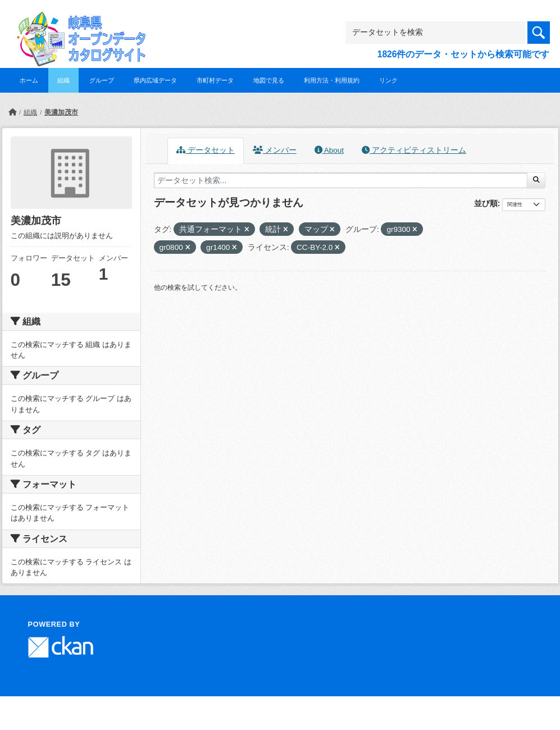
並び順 (486, 203)
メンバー (275, 150)
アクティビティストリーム (414, 150)
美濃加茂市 (61, 112)
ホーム (29, 80)
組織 (63, 80)
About (329, 150)
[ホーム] (12, 112)
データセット (206, 150)
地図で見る (269, 80)
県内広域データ (155, 80)
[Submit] (536, 180)
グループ (102, 80)
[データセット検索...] (341, 180)
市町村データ (215, 80)
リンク (388, 80)
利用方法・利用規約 (332, 80)
